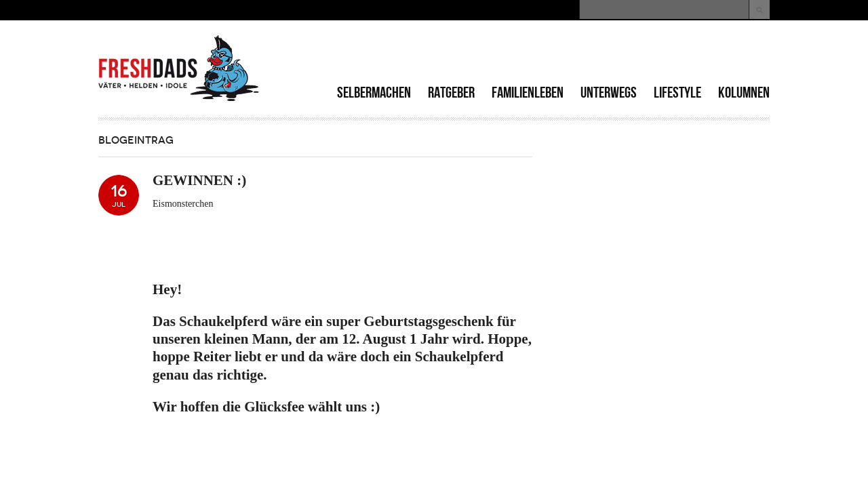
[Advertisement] (611, 54)
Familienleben (528, 93)
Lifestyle (677, 93)
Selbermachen (374, 93)
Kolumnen (744, 93)
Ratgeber (451, 93)
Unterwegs (609, 93)
